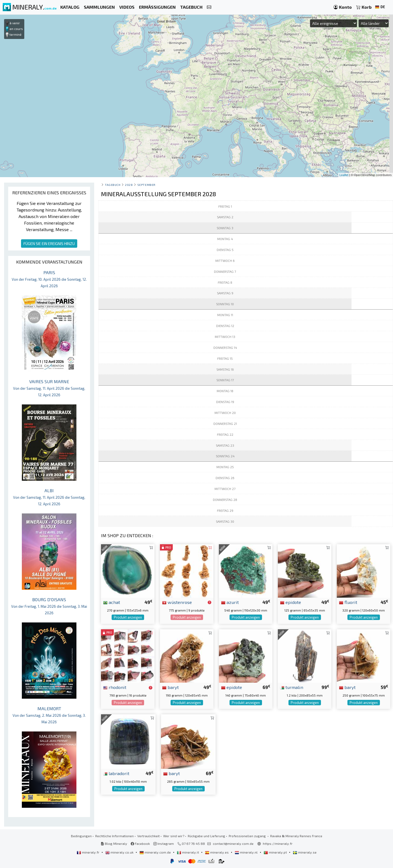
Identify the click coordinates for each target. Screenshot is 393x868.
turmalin (292, 687)
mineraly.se (305, 852)
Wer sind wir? (174, 836)
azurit (230, 602)
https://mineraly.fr (278, 843)
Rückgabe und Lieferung (206, 836)
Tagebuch (113, 185)
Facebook (140, 843)
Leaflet (344, 175)
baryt (170, 687)
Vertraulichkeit (148, 836)
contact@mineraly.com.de (233, 843)
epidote (291, 602)
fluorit (348, 602)
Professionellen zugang (248, 836)
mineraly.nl (247, 852)
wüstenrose (177, 602)
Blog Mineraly (114, 843)
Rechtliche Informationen (114, 836)
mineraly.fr (88, 852)
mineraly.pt (276, 852)
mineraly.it (188, 852)
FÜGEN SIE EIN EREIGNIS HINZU (49, 244)
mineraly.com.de (156, 852)
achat (112, 602)
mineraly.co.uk (120, 852)
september (146, 185)
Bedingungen (81, 836)
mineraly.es (217, 852)
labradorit (116, 773)
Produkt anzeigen (128, 617)
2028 (129, 185)
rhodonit (115, 687)
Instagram (164, 843)
